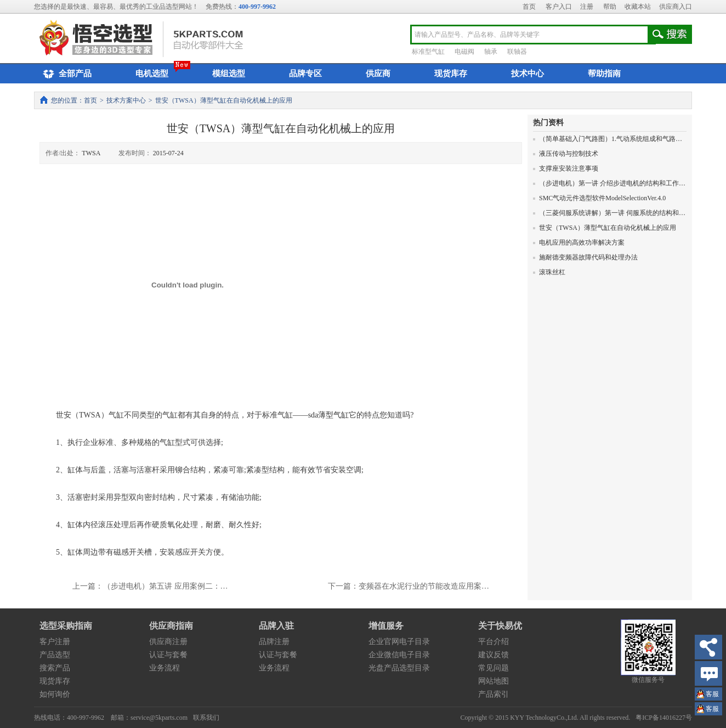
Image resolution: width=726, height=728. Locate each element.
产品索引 (494, 694)
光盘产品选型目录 (399, 668)
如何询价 (55, 694)
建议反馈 (494, 655)
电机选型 (152, 74)
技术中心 (528, 74)
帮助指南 (604, 74)
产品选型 (55, 655)
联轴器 (517, 52)
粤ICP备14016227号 (664, 718)
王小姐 (712, 695)
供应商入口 (676, 7)
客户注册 (55, 642)
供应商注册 (168, 642)
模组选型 (229, 74)
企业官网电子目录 (399, 642)
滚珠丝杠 (549, 272)
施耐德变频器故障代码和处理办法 (585, 257)
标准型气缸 (428, 52)
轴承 (491, 52)
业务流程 (165, 668)
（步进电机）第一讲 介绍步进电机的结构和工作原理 (612, 183)
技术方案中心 (126, 100)
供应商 (378, 74)
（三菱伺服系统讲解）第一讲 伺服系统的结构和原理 (612, 213)
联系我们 (206, 718)
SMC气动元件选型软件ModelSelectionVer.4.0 (599, 198)
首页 (529, 7)
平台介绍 (494, 642)
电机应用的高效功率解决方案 (579, 242)
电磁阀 (464, 52)
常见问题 (494, 668)
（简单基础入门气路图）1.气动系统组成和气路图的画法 (617, 139)
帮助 (610, 7)
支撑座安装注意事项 (566, 168)
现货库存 (451, 74)
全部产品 (66, 74)
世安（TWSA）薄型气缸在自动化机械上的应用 (605, 228)
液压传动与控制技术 (566, 154)
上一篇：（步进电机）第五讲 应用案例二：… (150, 586)
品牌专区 (305, 74)
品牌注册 (274, 642)
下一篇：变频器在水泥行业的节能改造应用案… (409, 586)
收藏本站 (638, 7)
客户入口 (559, 7)
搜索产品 (55, 668)
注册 (587, 7)
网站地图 (494, 681)
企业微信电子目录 (399, 655)
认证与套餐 (168, 655)
